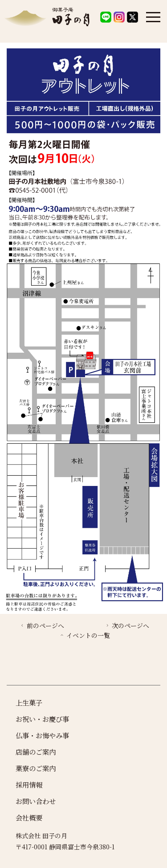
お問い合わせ (36, 801)
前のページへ (42, 625)
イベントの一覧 (84, 635)
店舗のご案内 (36, 752)
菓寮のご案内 (36, 768)
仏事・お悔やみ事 (42, 735)
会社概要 (29, 817)
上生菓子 (29, 702)
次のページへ (127, 625)
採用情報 (29, 784)
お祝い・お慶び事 (42, 719)
